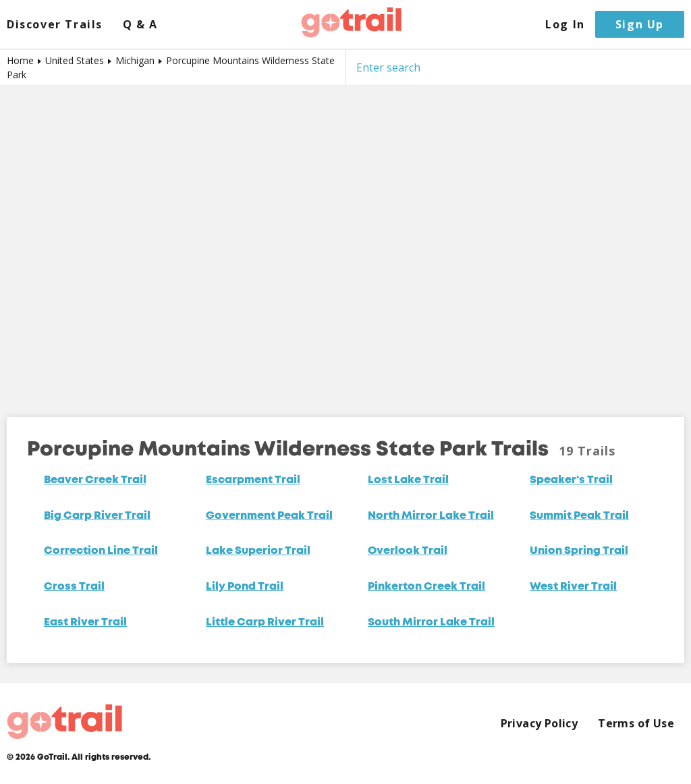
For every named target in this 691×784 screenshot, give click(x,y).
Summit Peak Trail (579, 516)
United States (75, 60)
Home (20, 60)
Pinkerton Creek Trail (426, 587)
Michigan (135, 60)
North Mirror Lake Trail (431, 516)
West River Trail (573, 587)
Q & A (140, 25)
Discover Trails (55, 25)
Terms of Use (636, 724)
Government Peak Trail (269, 516)
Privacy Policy (540, 724)
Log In (565, 25)
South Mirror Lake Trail (431, 623)
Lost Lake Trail (408, 480)
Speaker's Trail (571, 480)
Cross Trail (74, 587)
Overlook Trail (408, 551)
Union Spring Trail (579, 551)
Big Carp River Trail (97, 516)
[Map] (345, 242)
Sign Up (640, 24)
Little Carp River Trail (265, 623)
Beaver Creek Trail (95, 480)
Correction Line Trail (101, 551)
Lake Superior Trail (258, 551)
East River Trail (85, 623)
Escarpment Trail (253, 480)
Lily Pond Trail (245, 587)
